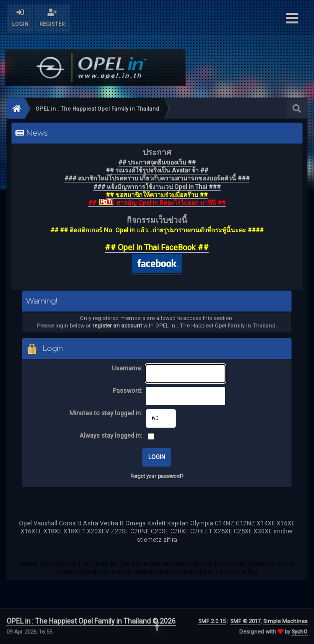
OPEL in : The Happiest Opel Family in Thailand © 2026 (91, 621)
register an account (117, 326)
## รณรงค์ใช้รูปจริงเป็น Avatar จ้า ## (157, 170)
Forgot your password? (157, 476)
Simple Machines (285, 621)
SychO (300, 632)
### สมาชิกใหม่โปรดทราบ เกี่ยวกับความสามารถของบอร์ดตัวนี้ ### (157, 178)
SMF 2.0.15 (212, 621)
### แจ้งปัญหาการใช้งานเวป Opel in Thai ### (157, 187)
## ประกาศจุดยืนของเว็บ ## (157, 162)
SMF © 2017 (245, 621)
